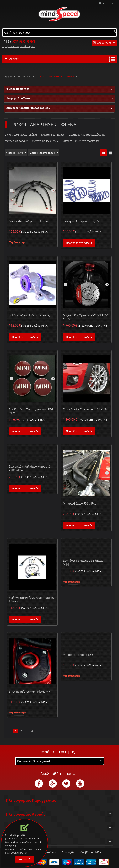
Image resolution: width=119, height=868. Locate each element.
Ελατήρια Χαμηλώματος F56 (82, 221)
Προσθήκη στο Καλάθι (79, 243)
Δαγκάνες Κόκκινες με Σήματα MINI (83, 563)
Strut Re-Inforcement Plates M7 (30, 692)
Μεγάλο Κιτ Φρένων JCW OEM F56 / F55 (86, 317)
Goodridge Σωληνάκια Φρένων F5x (30, 223)
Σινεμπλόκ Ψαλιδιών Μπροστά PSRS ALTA (30, 468)
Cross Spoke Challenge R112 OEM (85, 409)
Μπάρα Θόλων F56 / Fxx (79, 504)
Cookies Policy (19, 853)
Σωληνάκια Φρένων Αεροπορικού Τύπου (31, 600)
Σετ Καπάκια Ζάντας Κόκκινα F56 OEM (31, 411)
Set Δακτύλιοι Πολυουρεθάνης (29, 315)
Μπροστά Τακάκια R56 (78, 655)
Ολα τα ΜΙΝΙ (24, 76)
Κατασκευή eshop (49, 852)
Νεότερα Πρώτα (17, 153)
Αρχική (8, 76)
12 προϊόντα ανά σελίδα (46, 153)
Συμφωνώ (25, 860)
